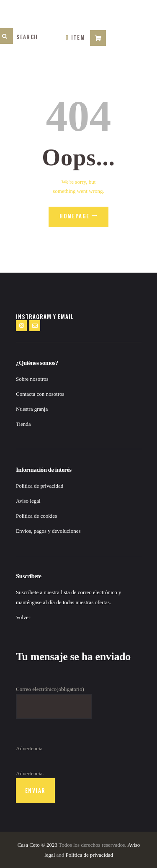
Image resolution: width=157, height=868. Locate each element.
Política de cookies (36, 516)
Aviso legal (28, 501)
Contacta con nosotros (40, 394)
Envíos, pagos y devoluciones (48, 531)
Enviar (35, 790)
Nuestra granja (32, 409)
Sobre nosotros (32, 379)
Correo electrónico (50, 689)
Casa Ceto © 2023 (37, 845)
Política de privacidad (40, 486)
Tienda (23, 424)
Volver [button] (23, 617)
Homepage (74, 216)
